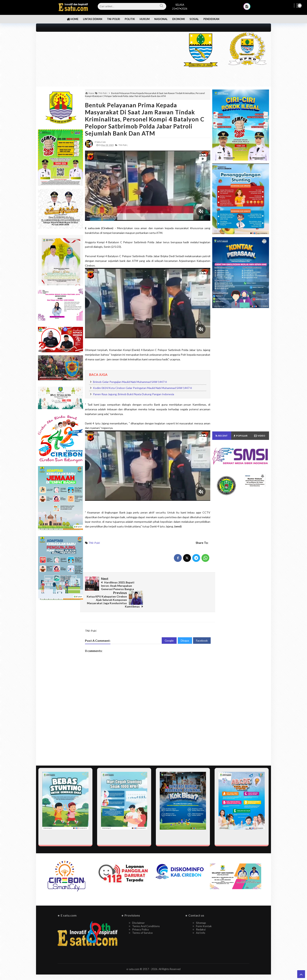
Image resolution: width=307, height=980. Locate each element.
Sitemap (201, 909)
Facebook (202, 626)
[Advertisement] (105, 59)
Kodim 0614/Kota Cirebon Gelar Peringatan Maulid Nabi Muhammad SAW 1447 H (142, 388)
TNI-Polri (94, 543)
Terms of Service (142, 919)
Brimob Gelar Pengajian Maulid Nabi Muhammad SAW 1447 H (130, 382)
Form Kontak (204, 912)
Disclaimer (138, 909)
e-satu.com (133, 955)
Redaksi (201, 915)
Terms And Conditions (146, 912)
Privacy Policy (140, 915)
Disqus (185, 626)
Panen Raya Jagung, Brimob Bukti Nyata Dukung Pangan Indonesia (134, 394)
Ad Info (201, 919)
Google (169, 626)
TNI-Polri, (123, 145)
